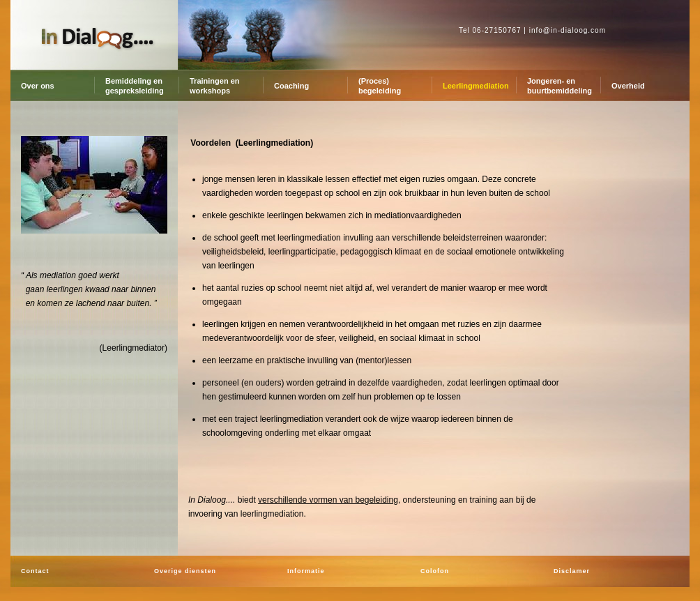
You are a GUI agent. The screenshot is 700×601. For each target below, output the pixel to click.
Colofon (435, 571)
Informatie (306, 571)
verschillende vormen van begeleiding (328, 500)
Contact (35, 571)
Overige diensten (185, 571)
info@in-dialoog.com (568, 30)
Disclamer (572, 571)
